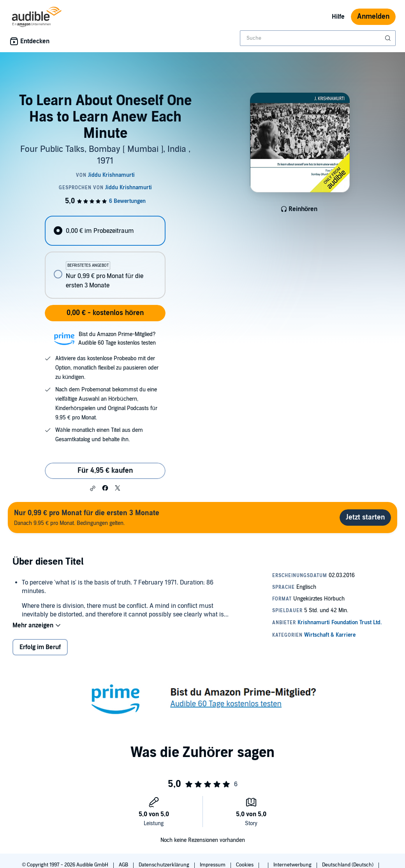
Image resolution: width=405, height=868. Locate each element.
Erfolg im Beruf (40, 647)
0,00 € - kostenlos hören (105, 313)
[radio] (105, 231)
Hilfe (338, 17)
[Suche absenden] (389, 38)
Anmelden (373, 17)
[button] (93, 488)
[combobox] (318, 38)
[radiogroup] (105, 257)
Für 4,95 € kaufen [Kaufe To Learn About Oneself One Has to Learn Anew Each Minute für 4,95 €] (105, 471)
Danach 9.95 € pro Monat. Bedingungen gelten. (87, 517)
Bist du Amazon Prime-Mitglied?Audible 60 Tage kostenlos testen (117, 339)
